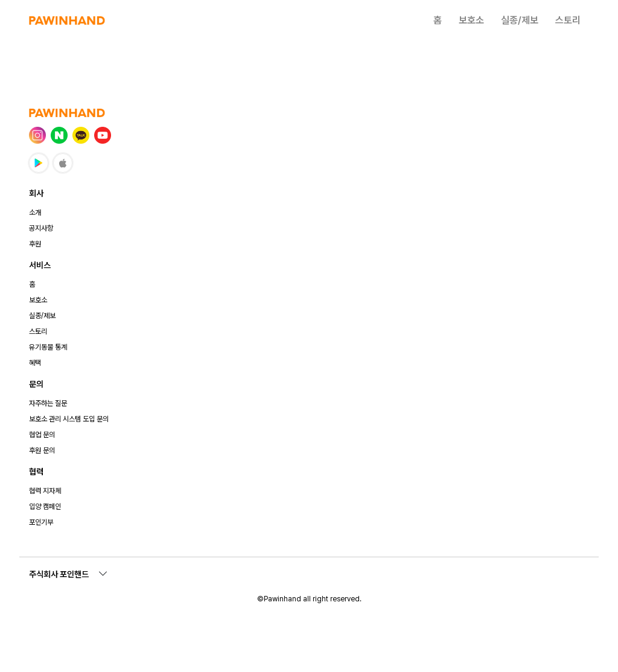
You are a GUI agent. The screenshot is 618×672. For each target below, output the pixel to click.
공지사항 (41, 228)
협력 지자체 (45, 491)
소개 (35, 213)
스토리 (568, 20)
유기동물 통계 (48, 347)
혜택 (35, 363)
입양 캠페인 (45, 507)
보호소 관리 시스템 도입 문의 (69, 419)
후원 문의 (42, 450)
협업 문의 (42, 435)
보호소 (471, 20)
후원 (35, 244)
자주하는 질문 (48, 403)
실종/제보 (520, 20)
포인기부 (41, 522)
